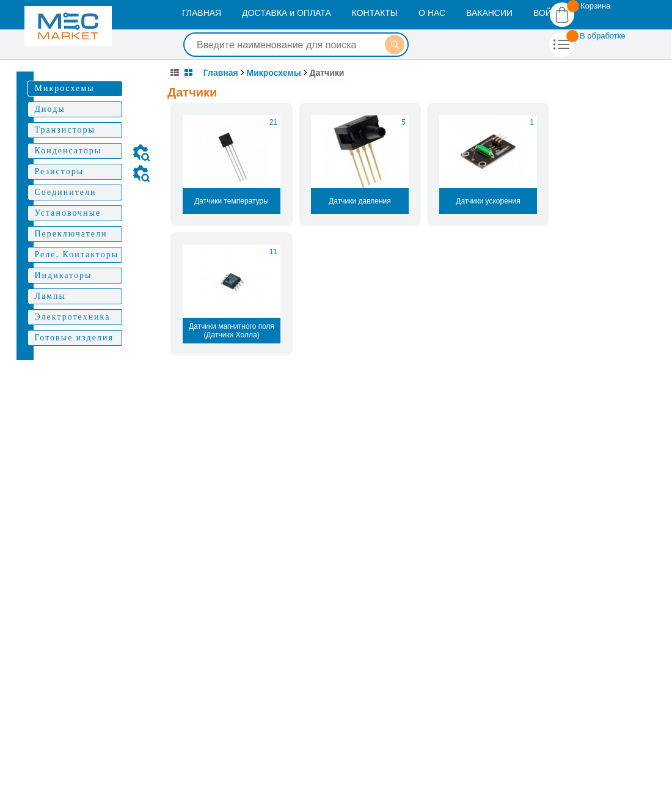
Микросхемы (274, 73)
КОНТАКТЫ (375, 13)
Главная (221, 73)
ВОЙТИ (548, 13)
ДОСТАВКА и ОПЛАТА (287, 13)
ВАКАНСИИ (489, 13)
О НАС (432, 13)
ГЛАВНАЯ (202, 13)
